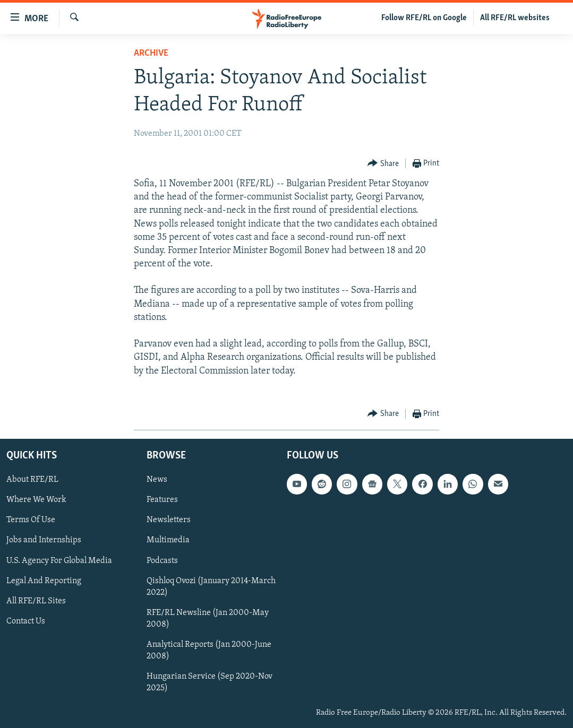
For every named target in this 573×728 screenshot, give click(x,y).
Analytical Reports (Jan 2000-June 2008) (209, 651)
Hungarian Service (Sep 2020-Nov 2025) (209, 682)
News (157, 480)
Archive (151, 53)
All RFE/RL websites (515, 18)
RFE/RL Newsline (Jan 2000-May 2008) (208, 619)
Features (162, 500)
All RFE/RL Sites (36, 601)
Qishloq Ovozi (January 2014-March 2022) (211, 587)
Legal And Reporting (44, 581)
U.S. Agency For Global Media (59, 561)
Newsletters (169, 520)
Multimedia (168, 541)
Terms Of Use (31, 520)
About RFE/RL (32, 480)
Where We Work (36, 500)
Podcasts (162, 561)
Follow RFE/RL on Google (424, 18)
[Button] (383, 164)
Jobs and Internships (44, 541)
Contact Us (26, 621)
